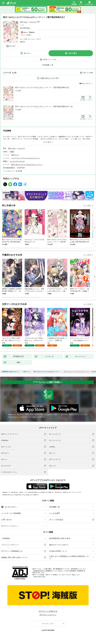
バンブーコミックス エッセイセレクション (26, 158)
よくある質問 (54, 513)
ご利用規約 (6, 538)
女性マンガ (15, 155)
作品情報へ (47, 65)
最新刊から (89, 83)
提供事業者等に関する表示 (60, 538)
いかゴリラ (33, 22)
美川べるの (24, 22)
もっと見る (87, 206)
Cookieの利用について (58, 551)
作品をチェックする (50, 59)
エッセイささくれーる (17, 161)
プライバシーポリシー (10, 545)
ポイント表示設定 (56, 520)
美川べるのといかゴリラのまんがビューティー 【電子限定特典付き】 (42, 87)
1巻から (82, 83)
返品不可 (22, 42)
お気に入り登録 (88, 73)
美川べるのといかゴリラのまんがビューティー (27, 165)
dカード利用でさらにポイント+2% (30, 39)
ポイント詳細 (26, 35)
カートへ (27, 53)
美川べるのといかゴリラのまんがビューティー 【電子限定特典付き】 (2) (44, 106)
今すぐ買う (73, 53)
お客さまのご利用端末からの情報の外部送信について (69, 557)
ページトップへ (48, 624)
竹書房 (12, 152)
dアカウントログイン (10, 526)
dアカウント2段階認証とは (12, 551)
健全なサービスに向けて (59, 545)
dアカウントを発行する (48, 611)
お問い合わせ (6, 520)
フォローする (38, 22)
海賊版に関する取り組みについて (14, 557)
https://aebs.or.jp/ (39, 577)
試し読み (12, 46)
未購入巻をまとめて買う (50, 78)
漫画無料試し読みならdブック (10, 372)
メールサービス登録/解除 (11, 513)
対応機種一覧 (54, 507)
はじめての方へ (9, 507)
